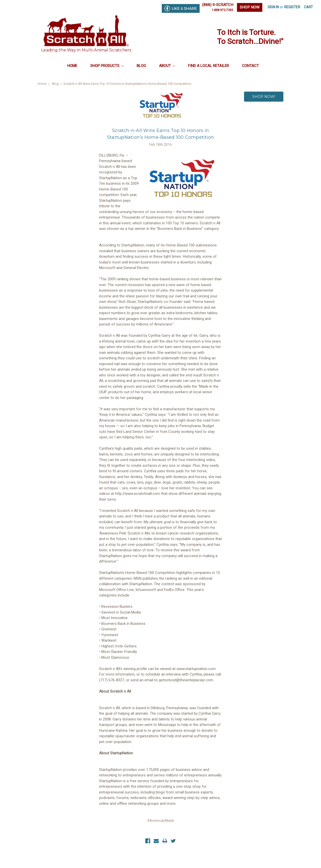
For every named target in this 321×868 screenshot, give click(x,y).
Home (72, 66)
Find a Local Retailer (209, 66)
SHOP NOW (250, 7)
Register (292, 7)
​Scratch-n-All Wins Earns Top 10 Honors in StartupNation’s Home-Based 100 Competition (127, 84)
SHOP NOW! (264, 97)
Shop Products (107, 66)
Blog (141, 66)
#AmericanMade (160, 821)
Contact (250, 66)
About (167, 66)
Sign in (273, 7)
